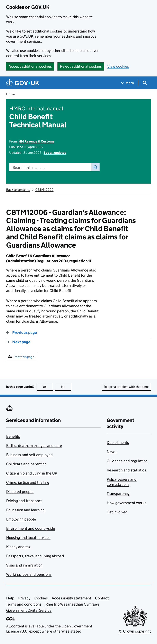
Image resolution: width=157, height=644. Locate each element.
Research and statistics (126, 470)
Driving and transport (24, 501)
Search (94, 167)
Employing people (21, 519)
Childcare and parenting (26, 464)
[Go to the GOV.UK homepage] (23, 83)
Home (10, 94)
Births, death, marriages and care (34, 446)
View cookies (118, 66)
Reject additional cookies (81, 66)
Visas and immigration (24, 565)
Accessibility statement (71, 598)
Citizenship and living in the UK (32, 473)
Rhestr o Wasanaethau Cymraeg (72, 604)
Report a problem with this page (126, 387)
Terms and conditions (24, 604)
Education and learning (25, 510)
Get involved (117, 512)
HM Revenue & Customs (36, 141)
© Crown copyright (135, 631)
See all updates (55, 153)
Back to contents (18, 190)
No (66, 387)
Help (10, 598)
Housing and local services (28, 538)
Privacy (24, 598)
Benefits (13, 436)
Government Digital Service (29, 610)
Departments (118, 443)
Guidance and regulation (127, 461)
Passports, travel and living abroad (35, 556)
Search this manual (29, 168)
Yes (48, 387)
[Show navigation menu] (128, 83)
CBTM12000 (44, 190)
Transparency (118, 494)
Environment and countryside (31, 528)
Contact (102, 598)
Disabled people (20, 492)
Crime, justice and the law (28, 482)
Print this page (24, 357)
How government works (127, 503)
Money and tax (18, 547)
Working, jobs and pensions (29, 574)
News (112, 452)
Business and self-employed (29, 455)
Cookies (41, 598)
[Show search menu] (145, 83)
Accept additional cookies (30, 66)
